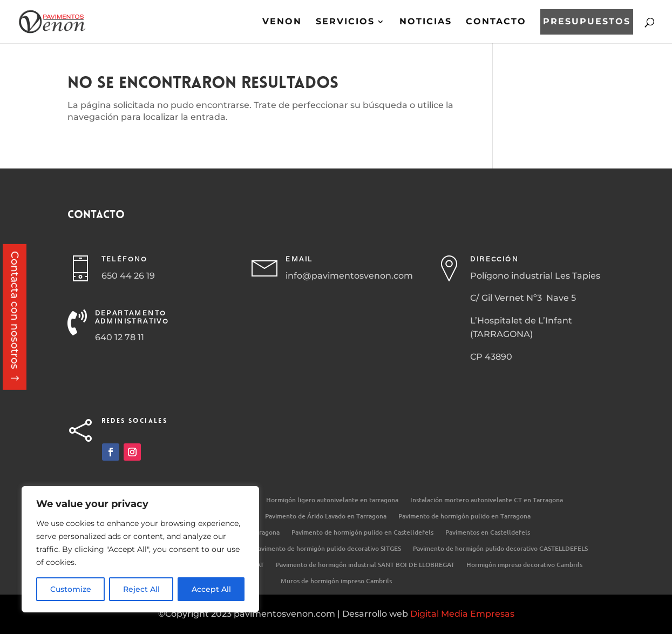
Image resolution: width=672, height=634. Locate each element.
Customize (71, 589)
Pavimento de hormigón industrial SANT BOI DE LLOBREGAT (365, 565)
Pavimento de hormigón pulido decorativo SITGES (328, 549)
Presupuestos (587, 22)
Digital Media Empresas (462, 614)
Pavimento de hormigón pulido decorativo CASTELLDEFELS (500, 549)
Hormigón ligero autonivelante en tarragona (332, 500)
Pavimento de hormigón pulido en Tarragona (464, 517)
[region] (140, 549)
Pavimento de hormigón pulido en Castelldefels (362, 533)
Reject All (141, 589)
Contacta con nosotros (15, 310)
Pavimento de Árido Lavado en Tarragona (326, 517)
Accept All (211, 589)
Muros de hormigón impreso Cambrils (336, 581)
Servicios (345, 22)
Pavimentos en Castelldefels (488, 533)
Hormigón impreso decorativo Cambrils (524, 565)
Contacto (496, 22)
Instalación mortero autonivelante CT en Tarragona (487, 500)
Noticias (426, 22)
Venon (282, 22)
